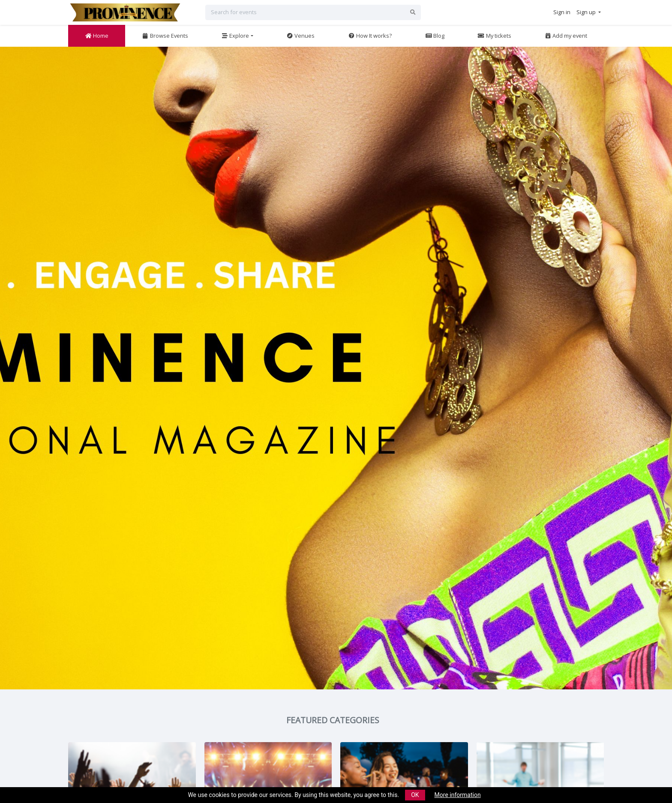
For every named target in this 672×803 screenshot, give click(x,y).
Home (97, 36)
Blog (435, 36)
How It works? (370, 36)
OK (415, 795)
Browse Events (165, 36)
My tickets (494, 36)
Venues (300, 36)
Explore (235, 36)
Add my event (566, 36)
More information (458, 795)
